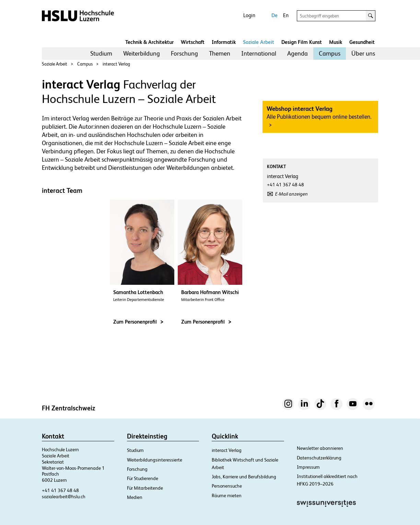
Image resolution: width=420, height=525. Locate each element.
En (286, 15)
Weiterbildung (142, 53)
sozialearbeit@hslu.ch (64, 497)
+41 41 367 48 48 (60, 490)
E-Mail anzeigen (291, 194)
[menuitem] (101, 54)
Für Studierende (143, 478)
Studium (101, 53)
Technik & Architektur (149, 42)
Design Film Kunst (302, 42)
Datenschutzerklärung (319, 458)
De (275, 15)
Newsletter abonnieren (320, 448)
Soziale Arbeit (259, 42)
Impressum (308, 467)
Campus (330, 53)
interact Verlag (116, 64)
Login (249, 15)
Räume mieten (227, 495)
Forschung (184, 53)
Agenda (297, 53)
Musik (336, 42)
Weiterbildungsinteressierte (155, 460)
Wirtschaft (193, 42)
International (259, 53)
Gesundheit (362, 42)
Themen (220, 53)
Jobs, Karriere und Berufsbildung (244, 477)
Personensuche (227, 486)
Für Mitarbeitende (145, 488)
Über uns (363, 53)
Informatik (224, 42)
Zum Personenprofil (138, 322)
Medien (135, 497)
